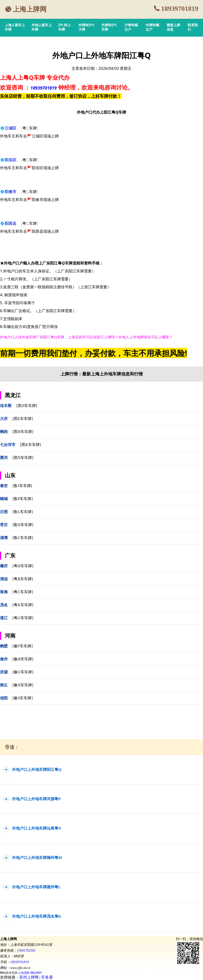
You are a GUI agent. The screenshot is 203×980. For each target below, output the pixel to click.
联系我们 (193, 27)
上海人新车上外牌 (15, 27)
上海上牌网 (30, 9)
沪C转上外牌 (65, 27)
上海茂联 (24, 973)
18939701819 (180, 9)
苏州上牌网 (29, 977)
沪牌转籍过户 (131, 27)
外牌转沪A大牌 (86, 27)
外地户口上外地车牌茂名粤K (37, 916)
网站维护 (36, 973)
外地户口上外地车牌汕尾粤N (37, 828)
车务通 (47, 977)
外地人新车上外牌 (42, 27)
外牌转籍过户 (152, 27)
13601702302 (26, 951)
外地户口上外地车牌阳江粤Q (37, 770)
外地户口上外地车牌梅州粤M (37, 858)
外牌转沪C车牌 (109, 27)
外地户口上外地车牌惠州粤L (36, 887)
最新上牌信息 (173, 27)
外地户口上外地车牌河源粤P (36, 799)
